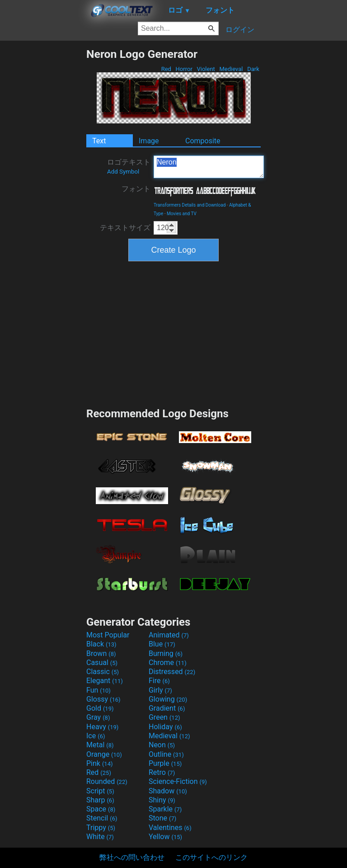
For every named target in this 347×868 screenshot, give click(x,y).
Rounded (107, 781)
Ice (96, 736)
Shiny (162, 800)
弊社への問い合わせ (132, 857)
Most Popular (108, 635)
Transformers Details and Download (190, 205)
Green (164, 717)
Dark (253, 69)
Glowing (168, 699)
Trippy (101, 828)
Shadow (168, 791)
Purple (165, 763)
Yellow (165, 837)
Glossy (103, 699)
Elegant (105, 681)
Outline (166, 754)
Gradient (167, 708)
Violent (206, 69)
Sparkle (165, 809)
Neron (209, 167)
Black (101, 644)
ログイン (240, 30)
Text (99, 141)
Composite (203, 141)
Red (166, 69)
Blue (162, 644)
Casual (102, 663)
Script (100, 791)
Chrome (168, 663)
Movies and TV (182, 214)
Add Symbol (123, 172)
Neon (162, 745)
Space (101, 809)
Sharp (100, 800)
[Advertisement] (43, 183)
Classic (103, 672)
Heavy (102, 727)
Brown (101, 653)
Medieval (231, 69)
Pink (100, 763)
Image (149, 141)
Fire (159, 681)
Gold (100, 708)
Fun (98, 690)
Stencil (102, 818)
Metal (100, 745)
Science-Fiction (178, 781)
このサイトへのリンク (211, 857)
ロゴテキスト (129, 166)
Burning (166, 653)
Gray (98, 717)
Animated (169, 635)
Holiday (165, 727)
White (100, 837)
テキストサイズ (125, 228)
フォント (136, 189)
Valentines (170, 828)
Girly (160, 690)
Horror (184, 69)
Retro (162, 772)
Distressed (172, 672)
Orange (104, 754)
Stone (162, 818)
